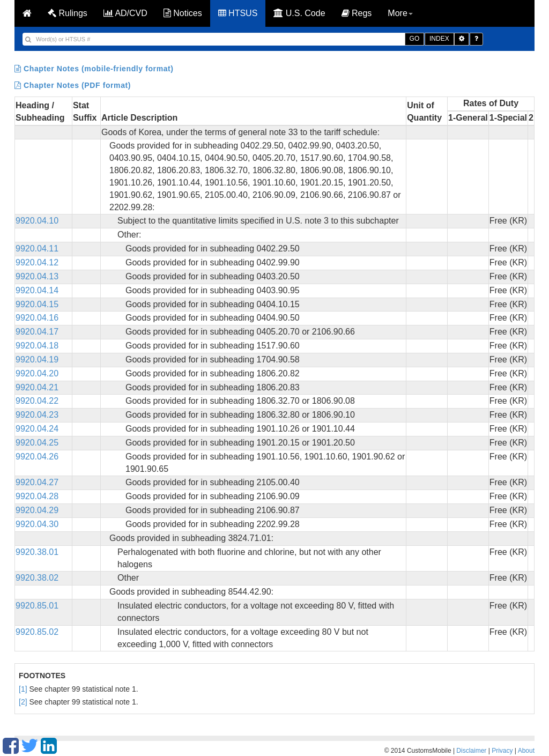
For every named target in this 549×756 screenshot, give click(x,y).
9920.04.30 (37, 524)
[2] (23, 702)
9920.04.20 (37, 373)
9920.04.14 (37, 290)
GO (415, 39)
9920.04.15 (37, 304)
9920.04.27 (37, 482)
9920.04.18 (37, 346)
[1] (23, 689)
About (526, 751)
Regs (357, 13)
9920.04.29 (37, 510)
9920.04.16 (37, 318)
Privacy (502, 751)
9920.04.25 (37, 443)
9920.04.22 (37, 401)
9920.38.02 (37, 578)
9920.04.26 (37, 457)
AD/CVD (125, 13)
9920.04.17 (37, 332)
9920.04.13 (37, 276)
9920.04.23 (37, 415)
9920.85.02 (37, 632)
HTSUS (238, 13)
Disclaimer (471, 751)
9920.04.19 (37, 360)
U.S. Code (299, 13)
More (400, 13)
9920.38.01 (37, 552)
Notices (183, 13)
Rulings (68, 13)
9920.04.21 (37, 387)
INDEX (439, 39)
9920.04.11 (37, 249)
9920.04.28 (37, 496)
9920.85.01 (37, 606)
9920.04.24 (37, 429)
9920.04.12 (37, 262)
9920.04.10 (37, 221)
